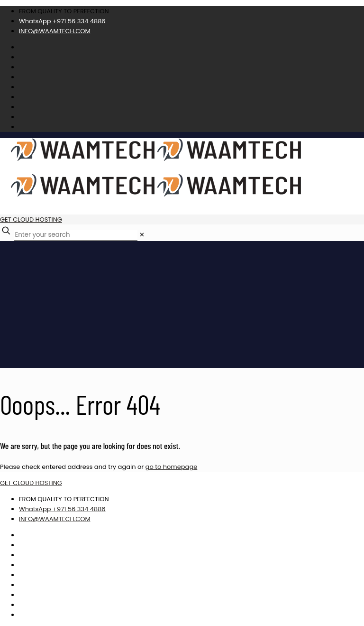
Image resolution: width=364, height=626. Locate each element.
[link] (142, 235)
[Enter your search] (76, 235)
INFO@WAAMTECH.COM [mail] (55, 31)
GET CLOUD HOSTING (31, 220)
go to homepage (172, 467)
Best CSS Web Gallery (339, 604)
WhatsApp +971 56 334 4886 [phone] (62, 21)
